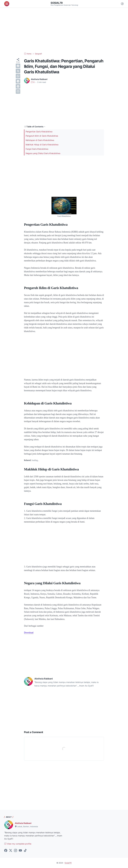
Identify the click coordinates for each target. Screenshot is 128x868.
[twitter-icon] (11, 851)
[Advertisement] (64, 30)
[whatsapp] (18, 76)
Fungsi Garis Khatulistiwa (37, 149)
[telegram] (18, 81)
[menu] (7, 4)
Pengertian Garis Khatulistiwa (39, 132)
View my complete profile (18, 844)
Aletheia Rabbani (23, 823)
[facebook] (18, 66)
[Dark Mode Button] (122, 4)
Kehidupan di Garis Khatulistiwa (40, 140)
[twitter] (18, 71)
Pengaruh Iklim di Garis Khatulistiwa (42, 136)
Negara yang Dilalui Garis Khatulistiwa (43, 153)
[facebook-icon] (6, 851)
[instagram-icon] (15, 851)
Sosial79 (57, 3)
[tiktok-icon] (25, 851)
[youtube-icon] (20, 851)
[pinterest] (18, 86)
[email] (18, 91)
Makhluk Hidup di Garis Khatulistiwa (42, 145)
